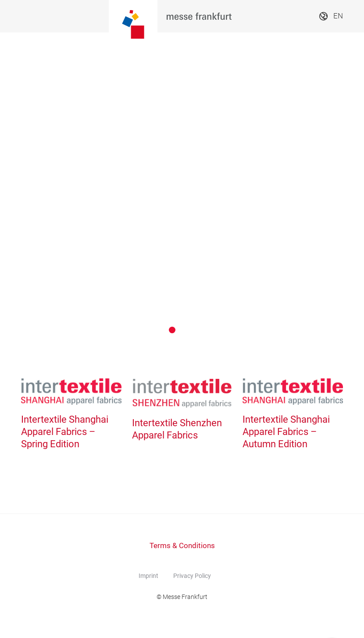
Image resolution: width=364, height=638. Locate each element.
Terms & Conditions (182, 546)
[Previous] (25, 190)
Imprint (148, 576)
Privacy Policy (192, 576)
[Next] (339, 190)
